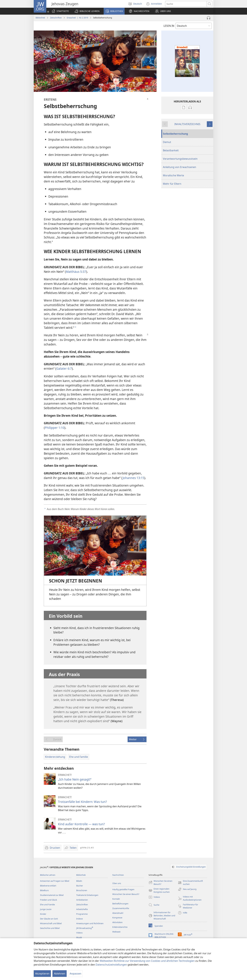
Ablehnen (60, 974)
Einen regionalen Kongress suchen (159, 890)
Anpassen (75, 974)
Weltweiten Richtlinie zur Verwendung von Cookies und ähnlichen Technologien (147, 961)
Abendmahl (118, 913)
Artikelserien (82, 900)
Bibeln (79, 881)
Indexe (79, 919)
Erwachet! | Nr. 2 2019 (77, 18)
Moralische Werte (173, 175)
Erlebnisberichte (120, 927)
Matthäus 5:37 (76, 272)
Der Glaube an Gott (49, 919)
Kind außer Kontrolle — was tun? (81, 824)
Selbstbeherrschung (175, 134)
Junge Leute (46, 909)
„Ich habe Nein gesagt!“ (75, 779)
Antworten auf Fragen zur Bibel (55, 881)
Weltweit (116, 932)
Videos (79, 933)
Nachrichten (118, 875)
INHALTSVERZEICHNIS (187, 124)
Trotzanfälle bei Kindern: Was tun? (82, 802)
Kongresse (117, 918)
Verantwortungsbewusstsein (180, 159)
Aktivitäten (117, 922)
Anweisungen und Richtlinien (90, 923)
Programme (82, 914)
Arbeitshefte (82, 909)
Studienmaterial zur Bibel (52, 895)
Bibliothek (40, 18)
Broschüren (82, 890)
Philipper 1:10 (55, 428)
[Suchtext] (186, 4)
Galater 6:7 (64, 368)
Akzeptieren (42, 974)
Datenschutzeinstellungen (111, 965)
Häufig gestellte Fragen (123, 889)
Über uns (117, 883)
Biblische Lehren (48, 875)
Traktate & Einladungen (87, 895)
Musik (79, 937)
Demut (167, 142)
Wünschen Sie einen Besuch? (126, 894)
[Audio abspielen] (209, 18)
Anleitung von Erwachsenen (180, 167)
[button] (87, 11)
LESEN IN (169, 26)
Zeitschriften (56, 18)
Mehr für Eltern (172, 184)
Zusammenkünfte (121, 908)
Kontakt (116, 899)
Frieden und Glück (49, 900)
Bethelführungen (120, 904)
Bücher (80, 886)
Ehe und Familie (47, 904)
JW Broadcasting (85, 928)
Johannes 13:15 (133, 478)
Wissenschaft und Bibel (51, 923)
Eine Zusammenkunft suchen (190, 883)
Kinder (43, 914)
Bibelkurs (44, 890)
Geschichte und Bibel (50, 928)
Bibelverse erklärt (48, 886)
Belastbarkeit (171, 150)
